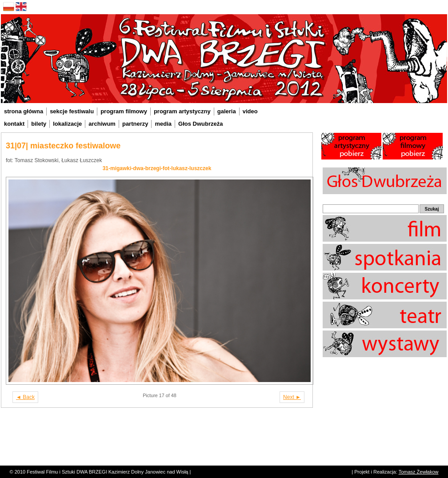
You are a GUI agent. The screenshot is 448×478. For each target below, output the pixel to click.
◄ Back (25, 397)
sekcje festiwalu (72, 111)
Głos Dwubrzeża (200, 124)
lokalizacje (67, 124)
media (163, 124)
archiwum (102, 124)
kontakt (14, 124)
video (250, 111)
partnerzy (135, 124)
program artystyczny (182, 111)
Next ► (292, 397)
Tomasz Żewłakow (419, 472)
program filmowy (124, 111)
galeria (227, 111)
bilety (39, 124)
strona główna (24, 111)
